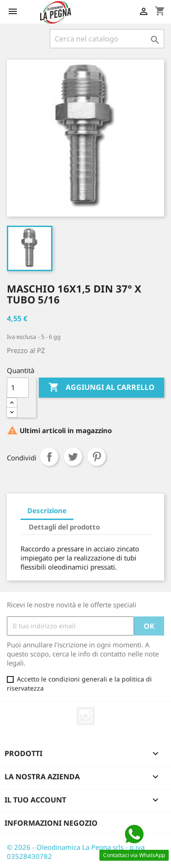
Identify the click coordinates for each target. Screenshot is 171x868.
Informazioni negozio (51, 823)
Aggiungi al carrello (101, 388)
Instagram (86, 716)
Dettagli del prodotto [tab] (64, 527)
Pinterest (97, 457)
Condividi (49, 457)
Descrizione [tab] (47, 510)
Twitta (73, 457)
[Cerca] (107, 39)
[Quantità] (18, 388)
